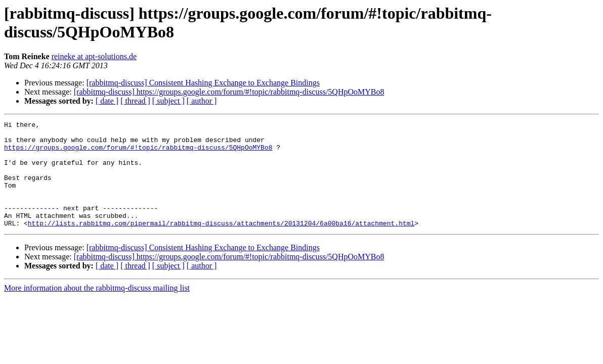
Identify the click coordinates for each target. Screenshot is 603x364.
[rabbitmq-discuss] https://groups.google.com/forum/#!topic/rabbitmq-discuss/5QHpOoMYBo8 (229, 92)
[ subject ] (168, 101)
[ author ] (202, 101)
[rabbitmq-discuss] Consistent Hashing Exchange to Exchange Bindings (203, 83)
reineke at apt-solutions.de (94, 56)
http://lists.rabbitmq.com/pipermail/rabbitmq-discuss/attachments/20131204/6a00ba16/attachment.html (221, 244)
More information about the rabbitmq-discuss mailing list (97, 309)
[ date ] (107, 101)
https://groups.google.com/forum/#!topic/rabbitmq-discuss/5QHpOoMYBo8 (138, 153)
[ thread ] (135, 101)
